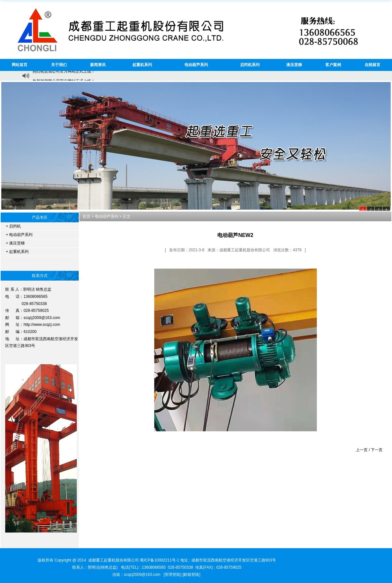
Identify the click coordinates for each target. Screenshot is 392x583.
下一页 (377, 450)
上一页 (362, 450)
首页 (87, 216)
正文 (127, 216)
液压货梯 (17, 243)
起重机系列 (19, 252)
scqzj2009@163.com (42, 318)
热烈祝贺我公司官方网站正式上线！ (64, 73)
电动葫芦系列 (21, 235)
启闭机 (15, 226)
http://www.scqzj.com (42, 325)
